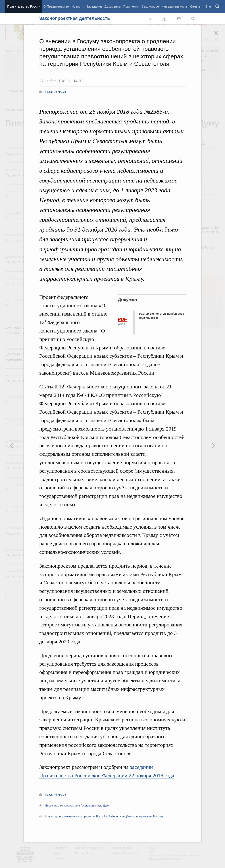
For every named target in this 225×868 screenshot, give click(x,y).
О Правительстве (56, 6)
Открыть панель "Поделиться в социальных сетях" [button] (193, 19)
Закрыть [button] (219, 36)
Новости (77, 6)
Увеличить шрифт (165, 19)
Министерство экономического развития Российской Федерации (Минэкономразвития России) (104, 817)
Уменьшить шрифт (150, 19)
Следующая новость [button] (12, 445)
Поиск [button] (218, 7)
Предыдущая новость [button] (213, 445)
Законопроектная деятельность (165, 6)
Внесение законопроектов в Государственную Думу (77, 806)
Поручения (131, 6)
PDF (122, 319)
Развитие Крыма (56, 92)
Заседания (94, 6)
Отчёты (196, 6)
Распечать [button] (179, 19)
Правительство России (24, 6)
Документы (112, 6)
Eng (208, 6)
